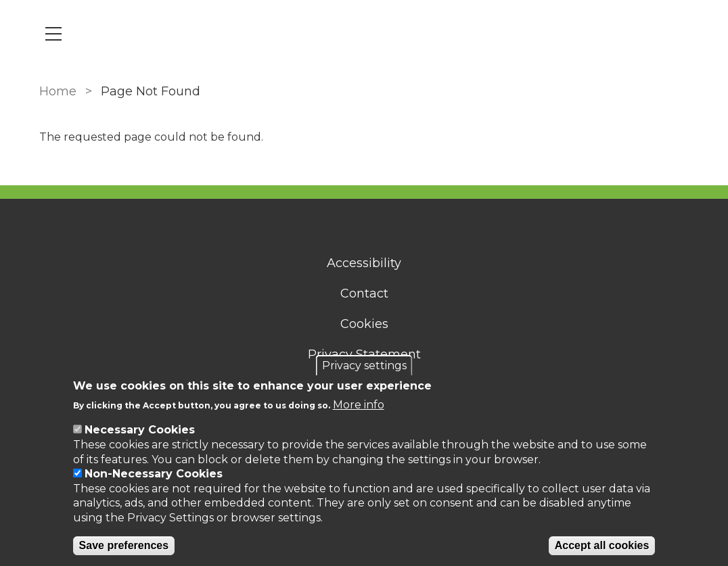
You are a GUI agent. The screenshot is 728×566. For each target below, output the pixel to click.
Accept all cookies (602, 545)
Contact (364, 293)
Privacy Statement (364, 354)
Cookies (364, 324)
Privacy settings (364, 365)
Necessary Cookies (140, 430)
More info (359, 405)
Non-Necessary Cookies (154, 474)
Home (58, 91)
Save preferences (124, 545)
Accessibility (364, 263)
